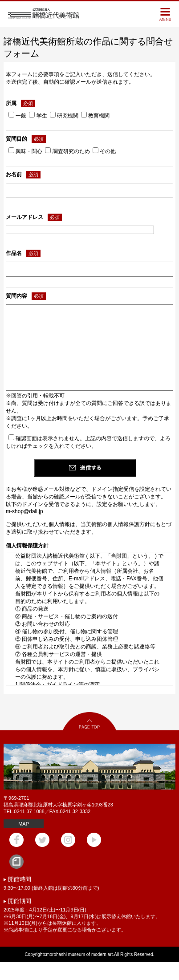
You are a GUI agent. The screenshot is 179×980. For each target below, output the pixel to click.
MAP (24, 842)
